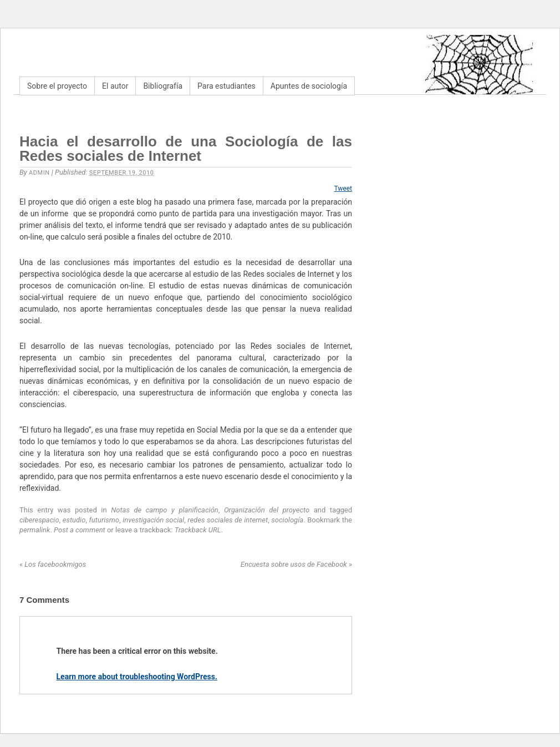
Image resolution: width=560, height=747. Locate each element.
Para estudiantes (226, 86)
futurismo (104, 520)
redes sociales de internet (228, 520)
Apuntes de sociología (309, 86)
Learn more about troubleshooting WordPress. (137, 677)
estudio (74, 520)
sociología (287, 520)
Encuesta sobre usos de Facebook (296, 564)
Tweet (343, 189)
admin (39, 173)
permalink (35, 530)
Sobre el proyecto (57, 86)
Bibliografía (163, 86)
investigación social (153, 520)
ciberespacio (39, 520)
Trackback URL (198, 530)
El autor (115, 86)
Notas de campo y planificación (165, 510)
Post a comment (80, 530)
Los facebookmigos (53, 564)
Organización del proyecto (267, 510)
